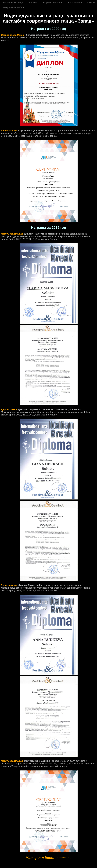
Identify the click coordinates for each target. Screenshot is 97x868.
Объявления (75, 2)
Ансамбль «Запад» (13, 2)
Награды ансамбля (53, 2)
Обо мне (33, 2)
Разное (91, 2)
